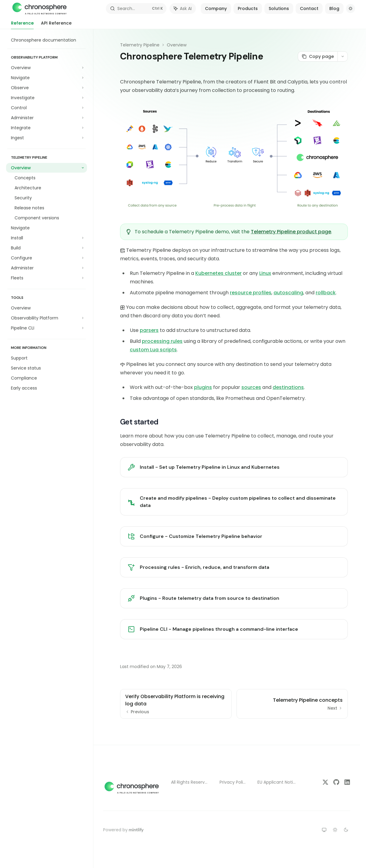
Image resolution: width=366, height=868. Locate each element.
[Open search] (136, 8)
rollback (326, 293)
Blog (334, 8)
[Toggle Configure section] (47, 258)
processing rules (162, 341)
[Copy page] (318, 56)
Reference (22, 25)
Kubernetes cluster (218, 273)
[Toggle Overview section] (47, 68)
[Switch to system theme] (324, 830)
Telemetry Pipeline (140, 45)
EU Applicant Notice (278, 782)
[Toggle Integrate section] (47, 128)
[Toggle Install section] (47, 238)
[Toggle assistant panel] (183, 8)
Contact (309, 8)
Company (216, 8)
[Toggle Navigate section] (47, 78)
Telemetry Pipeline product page (291, 232)
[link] (234, 467)
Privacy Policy (234, 782)
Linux (265, 273)
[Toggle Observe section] (47, 88)
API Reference (56, 25)
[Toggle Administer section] (47, 118)
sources (251, 387)
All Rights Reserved (190, 782)
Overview (177, 45)
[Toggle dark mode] (351, 8)
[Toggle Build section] (47, 248)
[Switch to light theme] (335, 830)
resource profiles (251, 293)
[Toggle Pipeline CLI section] (47, 328)
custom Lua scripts (153, 350)
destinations (288, 387)
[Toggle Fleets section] (47, 278)
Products (248, 8)
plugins (203, 387)
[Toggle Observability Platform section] (47, 318)
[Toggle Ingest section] (47, 138)
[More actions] (343, 56)
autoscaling (288, 293)
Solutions (279, 8)
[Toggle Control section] (47, 108)
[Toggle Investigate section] (47, 98)
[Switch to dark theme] (346, 830)
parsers (149, 330)
